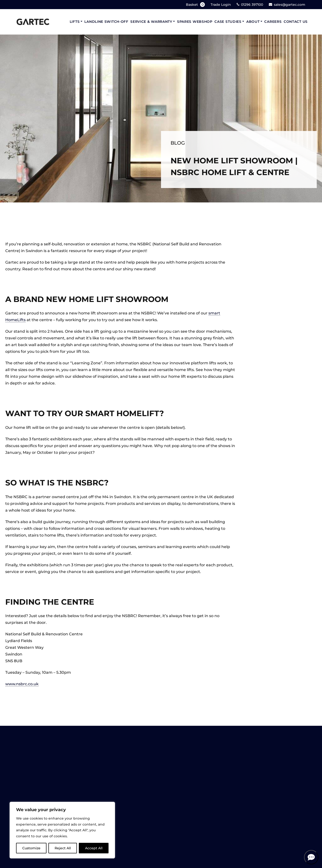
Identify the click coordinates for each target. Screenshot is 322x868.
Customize (31, 848)
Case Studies (228, 22)
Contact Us (296, 22)
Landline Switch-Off (106, 22)
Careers (273, 22)
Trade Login (221, 5)
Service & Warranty (151, 22)
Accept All (94, 848)
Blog (178, 143)
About (253, 22)
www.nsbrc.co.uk (22, 684)
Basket (196, 5)
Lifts (75, 22)
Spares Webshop (195, 22)
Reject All (63, 848)
